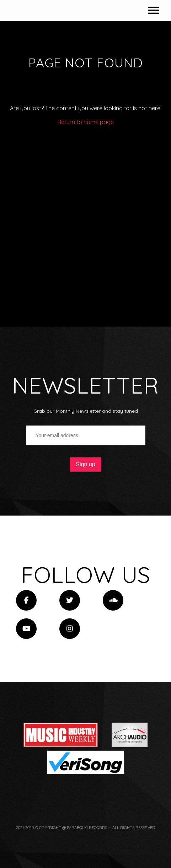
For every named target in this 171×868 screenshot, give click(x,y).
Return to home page (86, 226)
